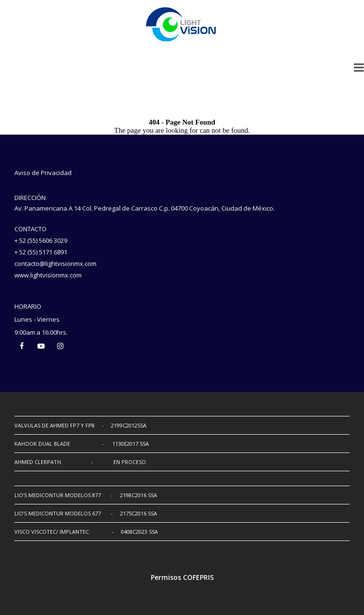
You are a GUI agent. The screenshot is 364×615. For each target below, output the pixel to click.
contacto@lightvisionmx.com (55, 264)
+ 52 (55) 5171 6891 (41, 252)
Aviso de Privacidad (43, 173)
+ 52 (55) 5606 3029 (41, 240)
